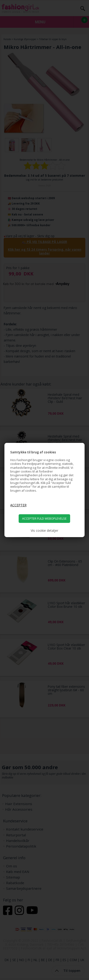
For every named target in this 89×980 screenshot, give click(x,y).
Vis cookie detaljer (44, 531)
